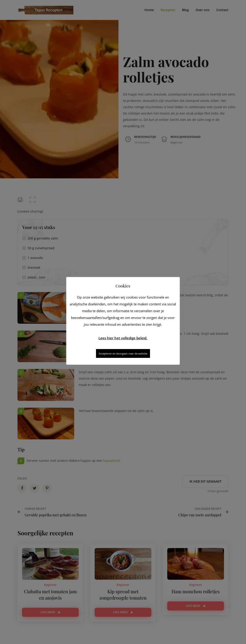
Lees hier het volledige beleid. (123, 338)
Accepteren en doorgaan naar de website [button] (123, 353)
